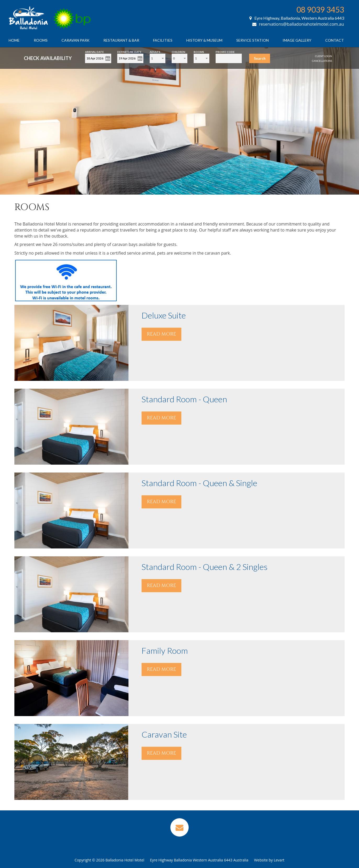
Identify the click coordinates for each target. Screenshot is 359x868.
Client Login (324, 56)
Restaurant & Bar (121, 40)
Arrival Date (94, 51)
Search (260, 58)
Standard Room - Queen (184, 399)
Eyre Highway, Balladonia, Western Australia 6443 (297, 18)
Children (178, 51)
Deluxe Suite (164, 315)
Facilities (163, 40)
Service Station (253, 40)
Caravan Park (75, 40)
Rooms (41, 40)
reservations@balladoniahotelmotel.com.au (298, 24)
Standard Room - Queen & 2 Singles (204, 567)
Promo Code (225, 51)
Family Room (165, 650)
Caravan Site (164, 734)
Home (14, 40)
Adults (155, 51)
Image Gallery (297, 40)
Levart (279, 860)
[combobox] (158, 58)
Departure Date (129, 51)
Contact (335, 40)
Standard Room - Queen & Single (199, 483)
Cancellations (322, 61)
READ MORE (161, 334)
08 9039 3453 (320, 9)
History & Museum (204, 40)
